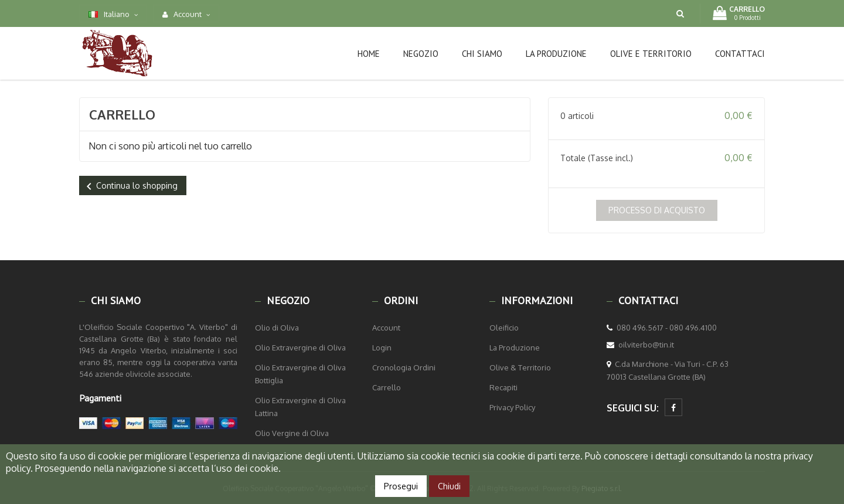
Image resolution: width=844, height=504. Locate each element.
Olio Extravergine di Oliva (300, 348)
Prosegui (401, 486)
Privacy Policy (512, 407)
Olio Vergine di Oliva (292, 433)
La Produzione (515, 348)
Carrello (387, 387)
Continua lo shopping (130, 186)
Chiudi (449, 486)
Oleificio (504, 328)
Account (386, 328)
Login (382, 348)
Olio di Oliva (277, 328)
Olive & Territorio (520, 367)
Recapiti (503, 387)
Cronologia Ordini (404, 367)
